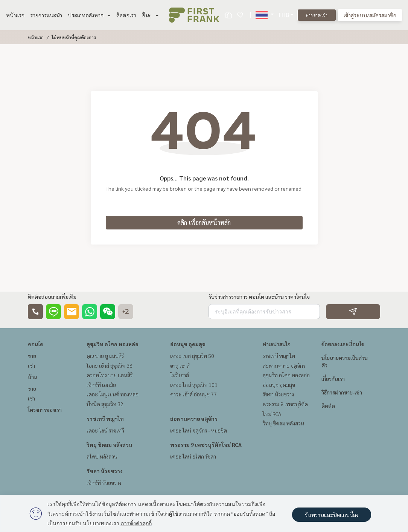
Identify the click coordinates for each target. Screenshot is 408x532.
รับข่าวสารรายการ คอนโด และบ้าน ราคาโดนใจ (259, 297)
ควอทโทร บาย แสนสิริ (110, 375)
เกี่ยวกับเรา (333, 379)
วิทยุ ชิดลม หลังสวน (109, 445)
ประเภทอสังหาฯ (89, 15)
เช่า (31, 365)
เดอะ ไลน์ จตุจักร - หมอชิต (199, 430)
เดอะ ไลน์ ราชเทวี (105, 430)
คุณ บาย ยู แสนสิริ (105, 356)
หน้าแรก (15, 15)
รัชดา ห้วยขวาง (105, 471)
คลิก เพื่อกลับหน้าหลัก (204, 222)
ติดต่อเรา (126, 15)
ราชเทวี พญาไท (105, 419)
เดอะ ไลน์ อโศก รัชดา (193, 456)
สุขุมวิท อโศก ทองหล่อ (113, 344)
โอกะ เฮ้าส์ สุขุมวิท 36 (110, 365)
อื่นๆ (150, 15)
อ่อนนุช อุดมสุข (188, 344)
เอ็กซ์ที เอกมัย (101, 385)
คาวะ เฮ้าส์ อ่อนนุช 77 (193, 394)
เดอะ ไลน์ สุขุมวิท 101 (194, 385)
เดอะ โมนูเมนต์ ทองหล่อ (113, 394)
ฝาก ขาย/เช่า (317, 15)
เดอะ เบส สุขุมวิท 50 (192, 356)
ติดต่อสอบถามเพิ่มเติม (52, 297)
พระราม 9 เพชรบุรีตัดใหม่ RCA (206, 445)
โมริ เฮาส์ (180, 375)
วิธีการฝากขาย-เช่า (342, 392)
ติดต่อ (328, 406)
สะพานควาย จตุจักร (194, 419)
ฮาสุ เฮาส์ (180, 365)
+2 (126, 312)
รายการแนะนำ (46, 15)
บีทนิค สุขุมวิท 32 (105, 404)
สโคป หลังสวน (102, 456)
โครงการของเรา (45, 410)
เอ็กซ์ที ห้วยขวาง (104, 483)
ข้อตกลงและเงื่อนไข (343, 344)
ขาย (32, 356)
